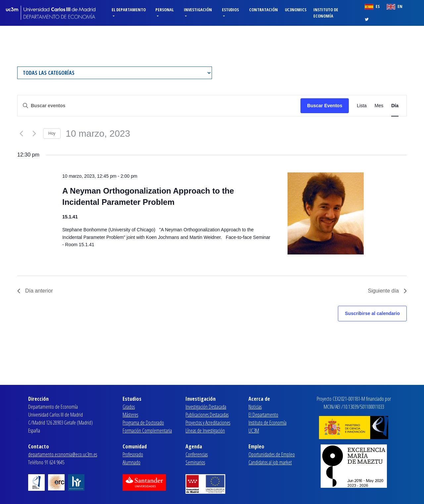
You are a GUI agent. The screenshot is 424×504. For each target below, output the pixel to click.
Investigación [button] (198, 10)
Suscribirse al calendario (372, 313)
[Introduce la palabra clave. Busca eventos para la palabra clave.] (159, 106)
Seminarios (195, 462)
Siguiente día (387, 291)
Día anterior (35, 291)
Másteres (130, 415)
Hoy (52, 133)
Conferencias (197, 454)
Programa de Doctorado (143, 423)
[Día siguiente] (34, 134)
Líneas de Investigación (205, 431)
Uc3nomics (296, 10)
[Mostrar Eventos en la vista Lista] (362, 106)
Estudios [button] (230, 10)
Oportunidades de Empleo (272, 454)
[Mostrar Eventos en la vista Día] (395, 106)
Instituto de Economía (326, 13)
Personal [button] (164, 10)
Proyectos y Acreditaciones (208, 423)
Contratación (264, 10)
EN (395, 6)
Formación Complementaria (147, 431)
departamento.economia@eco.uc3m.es (63, 454)
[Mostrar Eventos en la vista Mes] (379, 106)
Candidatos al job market (270, 462)
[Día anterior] (21, 134)
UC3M (254, 431)
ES (372, 6)
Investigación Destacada (206, 407)
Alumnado (132, 462)
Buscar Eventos (325, 106)
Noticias (255, 407)
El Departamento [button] (129, 10)
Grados (129, 407)
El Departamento (263, 415)
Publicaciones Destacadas (207, 415)
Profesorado (133, 454)
